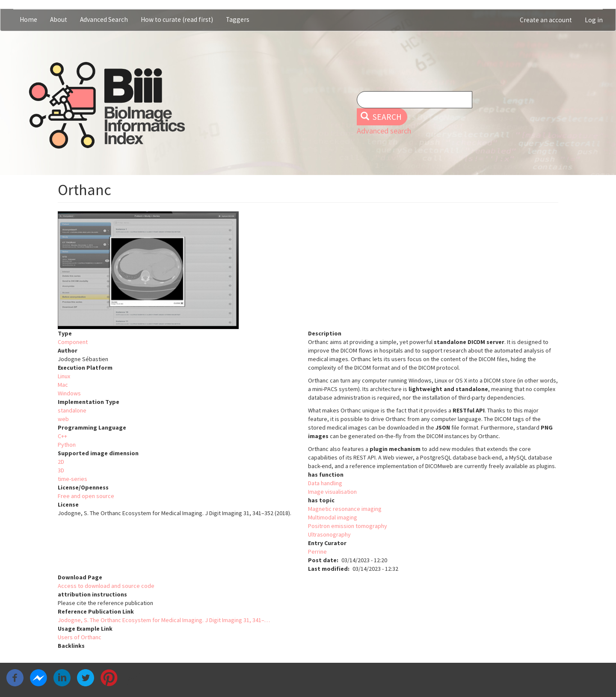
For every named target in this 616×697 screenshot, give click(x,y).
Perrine (317, 552)
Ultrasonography (329, 534)
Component (73, 342)
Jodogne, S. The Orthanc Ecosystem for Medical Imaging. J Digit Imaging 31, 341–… (164, 620)
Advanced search (384, 131)
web (63, 419)
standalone (72, 410)
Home (28, 19)
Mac (63, 385)
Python (67, 445)
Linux (64, 376)
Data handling (325, 483)
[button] (308, 270)
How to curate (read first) (177, 19)
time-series (73, 479)
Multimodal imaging (333, 517)
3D (61, 470)
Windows (69, 393)
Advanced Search (104, 19)
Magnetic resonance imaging (345, 509)
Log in (594, 20)
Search (381, 117)
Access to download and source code (106, 586)
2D (61, 462)
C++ (62, 436)
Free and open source (86, 496)
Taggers (238, 19)
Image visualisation (332, 492)
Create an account (546, 20)
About (59, 19)
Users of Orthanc (80, 637)
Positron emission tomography (348, 526)
